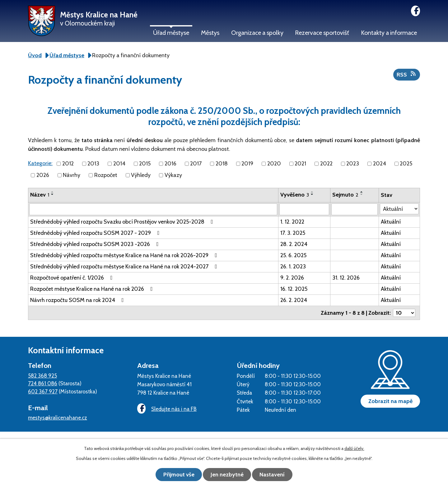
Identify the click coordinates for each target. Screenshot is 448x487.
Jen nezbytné (227, 475)
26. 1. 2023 (293, 267)
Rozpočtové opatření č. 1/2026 (73, 278)
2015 (145, 164)
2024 (380, 164)
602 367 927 (43, 391)
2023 (353, 164)
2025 (406, 164)
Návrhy (72, 175)
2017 (196, 164)
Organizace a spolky (257, 33)
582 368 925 (42, 376)
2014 (119, 164)
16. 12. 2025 (294, 289)
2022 (326, 164)
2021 (300, 164)
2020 (274, 164)
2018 (222, 164)
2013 (93, 164)
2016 (170, 164)
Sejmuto (345, 195)
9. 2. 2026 (292, 278)
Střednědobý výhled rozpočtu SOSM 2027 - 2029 (96, 233)
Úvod (35, 55)
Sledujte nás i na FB (166, 409)
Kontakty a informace (389, 33)
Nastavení (274, 475)
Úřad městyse (171, 33)
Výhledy (141, 175)
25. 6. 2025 (293, 255)
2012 (68, 164)
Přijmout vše (177, 475)
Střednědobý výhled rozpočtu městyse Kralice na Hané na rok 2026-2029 (125, 255)
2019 (247, 164)
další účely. (354, 449)
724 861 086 (43, 383)
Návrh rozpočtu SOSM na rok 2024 (78, 300)
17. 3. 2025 (293, 233)
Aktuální (391, 222)
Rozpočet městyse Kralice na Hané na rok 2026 (93, 289)
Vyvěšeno (295, 195)
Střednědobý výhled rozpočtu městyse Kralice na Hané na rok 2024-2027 (125, 267)
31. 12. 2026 (346, 278)
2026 (43, 175)
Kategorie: (40, 163)
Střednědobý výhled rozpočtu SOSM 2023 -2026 (96, 244)
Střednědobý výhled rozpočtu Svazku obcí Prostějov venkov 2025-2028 (123, 222)
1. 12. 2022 (292, 222)
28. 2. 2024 (294, 244)
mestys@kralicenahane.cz (58, 417)
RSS (407, 74)
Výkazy (173, 175)
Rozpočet (106, 175)
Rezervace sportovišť (322, 33)
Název (40, 195)
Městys (210, 33)
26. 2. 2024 (294, 300)
